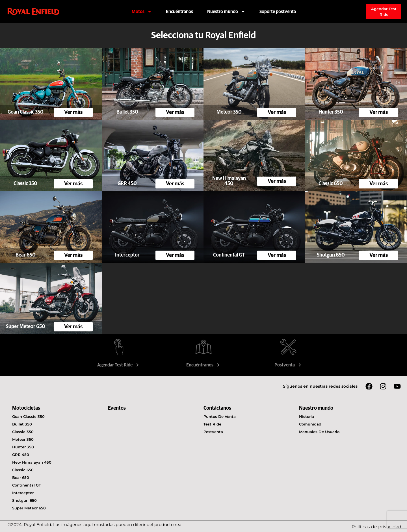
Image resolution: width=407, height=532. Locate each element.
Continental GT (27, 485)
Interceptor (23, 493)
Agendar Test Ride (119, 365)
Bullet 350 (22, 424)
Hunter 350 (23, 447)
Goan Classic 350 (28, 416)
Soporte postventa (278, 12)
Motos (142, 12)
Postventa (288, 365)
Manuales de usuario (319, 432)
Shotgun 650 (24, 500)
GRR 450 (21, 455)
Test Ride (212, 424)
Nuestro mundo (226, 12)
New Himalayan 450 (32, 462)
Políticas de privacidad (376, 527)
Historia (307, 416)
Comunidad (310, 424)
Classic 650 (23, 470)
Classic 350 (23, 432)
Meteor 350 (23, 439)
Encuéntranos (179, 12)
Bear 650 (21, 477)
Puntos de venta (220, 416)
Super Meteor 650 (29, 508)
